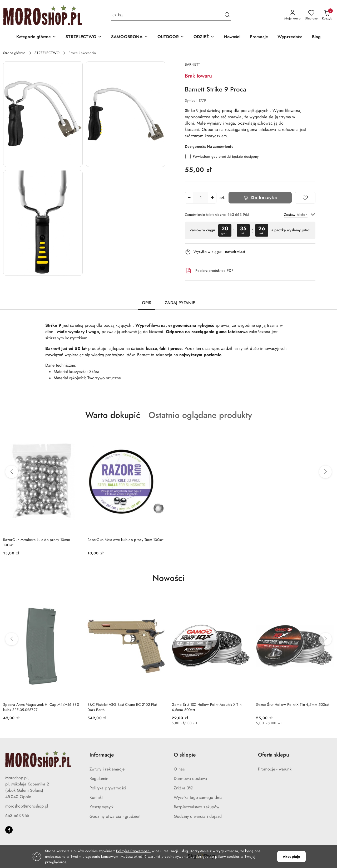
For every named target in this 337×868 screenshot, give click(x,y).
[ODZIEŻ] (204, 37)
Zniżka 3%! (184, 788)
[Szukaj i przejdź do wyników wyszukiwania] (227, 15)
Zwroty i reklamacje (107, 769)
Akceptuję (291, 857)
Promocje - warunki (275, 769)
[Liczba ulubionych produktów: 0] (311, 15)
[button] (36, 37)
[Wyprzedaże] (290, 37)
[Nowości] (232, 37)
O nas (179, 769)
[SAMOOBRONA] (130, 37)
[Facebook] (9, 830)
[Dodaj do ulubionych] (305, 198)
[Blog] (316, 37)
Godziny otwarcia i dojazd (198, 816)
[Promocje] (259, 37)
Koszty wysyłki (102, 807)
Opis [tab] (147, 303)
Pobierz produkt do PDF (209, 271)
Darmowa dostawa (190, 779)
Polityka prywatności (108, 788)
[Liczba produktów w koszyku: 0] (327, 15)
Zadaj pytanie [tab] (180, 303)
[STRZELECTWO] (84, 37)
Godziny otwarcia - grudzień (115, 816)
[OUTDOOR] (171, 37)
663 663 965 (17, 816)
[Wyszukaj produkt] (171, 15)
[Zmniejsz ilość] (189, 198)
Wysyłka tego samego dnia (198, 798)
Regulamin (99, 779)
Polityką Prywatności (133, 851)
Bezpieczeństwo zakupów (197, 807)
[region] (250, 230)
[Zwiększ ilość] (212, 198)
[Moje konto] (293, 15)
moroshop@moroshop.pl (27, 806)
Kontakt (96, 798)
